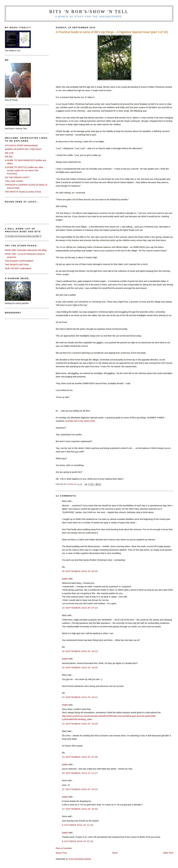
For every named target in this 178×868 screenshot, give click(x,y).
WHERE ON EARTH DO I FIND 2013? (23, 149)
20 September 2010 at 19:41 (80, 697)
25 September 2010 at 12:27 (80, 773)
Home (115, 853)
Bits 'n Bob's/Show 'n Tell (89, 12)
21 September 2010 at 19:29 (80, 724)
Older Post (168, 853)
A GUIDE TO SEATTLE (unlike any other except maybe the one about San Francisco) (24, 170)
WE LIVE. (9, 153)
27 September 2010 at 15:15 (80, 789)
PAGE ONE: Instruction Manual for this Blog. (26, 250)
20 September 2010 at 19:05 (80, 667)
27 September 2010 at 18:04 (80, 809)
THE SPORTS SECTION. (17, 265)
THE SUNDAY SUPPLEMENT (19, 261)
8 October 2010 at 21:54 (78, 841)
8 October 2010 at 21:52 (78, 825)
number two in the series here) (81, 421)
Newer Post (61, 853)
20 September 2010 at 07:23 (80, 608)
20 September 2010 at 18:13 (80, 651)
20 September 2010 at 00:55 (80, 571)
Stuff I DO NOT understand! (18, 268)
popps (65, 579)
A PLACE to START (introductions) (21, 145)
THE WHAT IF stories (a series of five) (23, 192)
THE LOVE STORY (14, 181)
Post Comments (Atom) (80, 859)
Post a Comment (64, 848)
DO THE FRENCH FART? (17, 177)
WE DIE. (9, 156)
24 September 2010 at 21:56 (80, 757)
